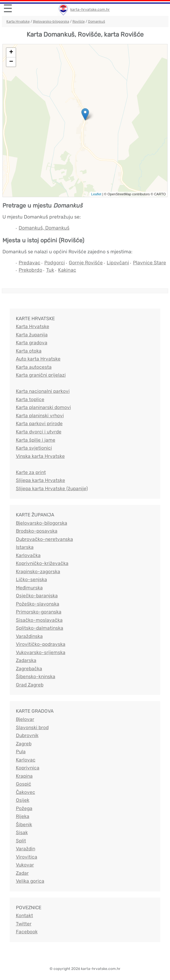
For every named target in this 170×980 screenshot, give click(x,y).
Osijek (23, 800)
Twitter (24, 924)
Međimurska (29, 588)
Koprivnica (28, 768)
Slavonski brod (32, 727)
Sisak (22, 832)
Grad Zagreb (30, 685)
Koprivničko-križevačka (42, 563)
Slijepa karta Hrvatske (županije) (52, 488)
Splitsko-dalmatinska (40, 628)
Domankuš (97, 22)
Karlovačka (28, 555)
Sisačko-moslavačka (39, 620)
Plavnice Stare (150, 263)
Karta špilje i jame (36, 440)
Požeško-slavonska (38, 604)
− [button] (11, 62)
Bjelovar (25, 719)
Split (21, 841)
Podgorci (55, 263)
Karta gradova (32, 343)
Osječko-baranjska (37, 596)
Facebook (27, 932)
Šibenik (24, 825)
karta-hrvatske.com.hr (90, 9)
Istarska (25, 547)
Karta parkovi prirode (39, 423)
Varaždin (26, 849)
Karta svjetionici (34, 448)
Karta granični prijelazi (41, 375)
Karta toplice (30, 399)
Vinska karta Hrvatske (40, 456)
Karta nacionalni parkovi (43, 391)
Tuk (50, 270)
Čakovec (26, 792)
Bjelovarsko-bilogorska (51, 22)
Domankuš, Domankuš (44, 228)
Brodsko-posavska (37, 531)
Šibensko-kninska (36, 676)
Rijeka (23, 816)
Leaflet (96, 194)
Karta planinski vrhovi (40, 416)
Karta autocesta (34, 367)
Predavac (30, 263)
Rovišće (79, 22)
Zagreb (24, 744)
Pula (21, 752)
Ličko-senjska (31, 579)
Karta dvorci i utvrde (39, 432)
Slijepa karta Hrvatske (41, 480)
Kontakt (24, 915)
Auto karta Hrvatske (38, 359)
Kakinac (67, 270)
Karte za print (31, 472)
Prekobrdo (30, 270)
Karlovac (26, 760)
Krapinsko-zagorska (38, 571)
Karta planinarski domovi (43, 407)
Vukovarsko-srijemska (41, 652)
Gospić (24, 784)
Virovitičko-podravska (41, 644)
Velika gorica (30, 881)
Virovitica (27, 857)
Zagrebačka (29, 669)
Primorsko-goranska (39, 612)
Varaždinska (29, 636)
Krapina (24, 776)
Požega (24, 808)
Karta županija (32, 335)
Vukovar (25, 865)
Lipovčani (118, 263)
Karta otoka (29, 351)
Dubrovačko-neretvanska (44, 539)
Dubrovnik (27, 735)
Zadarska (26, 660)
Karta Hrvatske (18, 22)
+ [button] (11, 52)
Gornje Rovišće (86, 263)
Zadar (22, 873)
